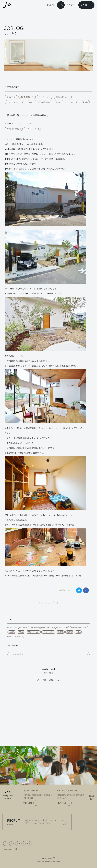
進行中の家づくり (27, 97)
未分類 (85, 102)
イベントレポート (33, 129)
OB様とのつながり (63, 97)
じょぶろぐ (11, 97)
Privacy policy (47, 858)
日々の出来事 (72, 102)
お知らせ (59, 102)
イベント (32, 102)
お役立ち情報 (45, 102)
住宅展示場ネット (9, 849)
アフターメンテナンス (15, 102)
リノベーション (45, 97)
